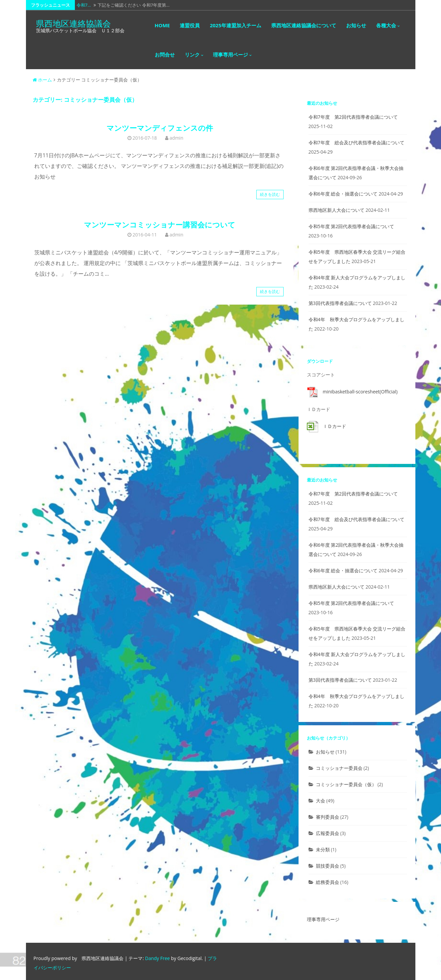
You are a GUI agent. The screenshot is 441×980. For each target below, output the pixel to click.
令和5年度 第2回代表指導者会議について (351, 226)
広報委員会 (328, 833)
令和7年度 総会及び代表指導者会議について (356, 142)
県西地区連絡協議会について (304, 25)
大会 (321, 801)
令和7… (84, 5)
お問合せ (165, 55)
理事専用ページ (230, 55)
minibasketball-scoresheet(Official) (360, 392)
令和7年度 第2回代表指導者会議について (353, 117)
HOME (162, 25)
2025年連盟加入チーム (235, 25)
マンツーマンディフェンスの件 (160, 128)
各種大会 (386, 25)
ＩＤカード (334, 426)
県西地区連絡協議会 (73, 23)
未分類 (323, 849)
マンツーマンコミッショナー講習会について (160, 225)
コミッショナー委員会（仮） (346, 784)
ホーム (42, 80)
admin (176, 138)
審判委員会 (328, 817)
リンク (192, 55)
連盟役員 (190, 25)
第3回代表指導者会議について (340, 303)
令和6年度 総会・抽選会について (343, 194)
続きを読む (270, 194)
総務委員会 (328, 882)
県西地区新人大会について (336, 210)
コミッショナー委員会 (339, 768)
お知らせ (356, 25)
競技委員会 (328, 866)
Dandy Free (157, 958)
